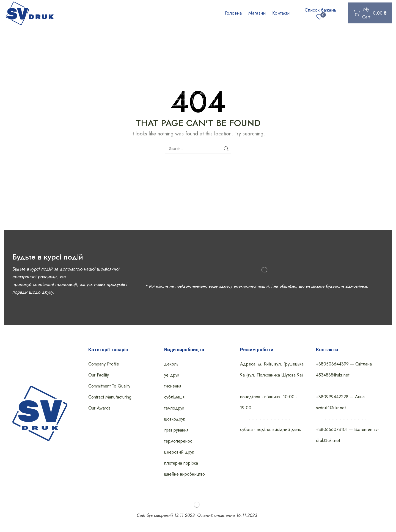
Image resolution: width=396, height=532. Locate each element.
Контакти (281, 13)
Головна (233, 13)
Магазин (257, 13)
